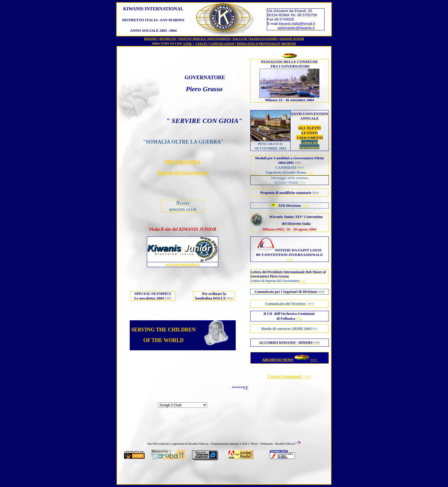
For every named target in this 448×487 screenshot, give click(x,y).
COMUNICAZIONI (222, 44)
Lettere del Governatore (310, 145)
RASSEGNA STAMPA (264, 39)
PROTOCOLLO (269, 44)
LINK (188, 44)
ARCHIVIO (288, 44)
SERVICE (199, 39)
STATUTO (185, 39)
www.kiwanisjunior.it (183, 264)
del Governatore (191, 173)
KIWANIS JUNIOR (292, 39)
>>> (310, 172)
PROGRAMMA (183, 162)
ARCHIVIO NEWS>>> (289, 360)
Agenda (165, 173)
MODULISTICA (247, 44)
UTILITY (201, 44)
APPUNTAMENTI (219, 39)
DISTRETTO (168, 39)
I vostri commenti (285, 376)
